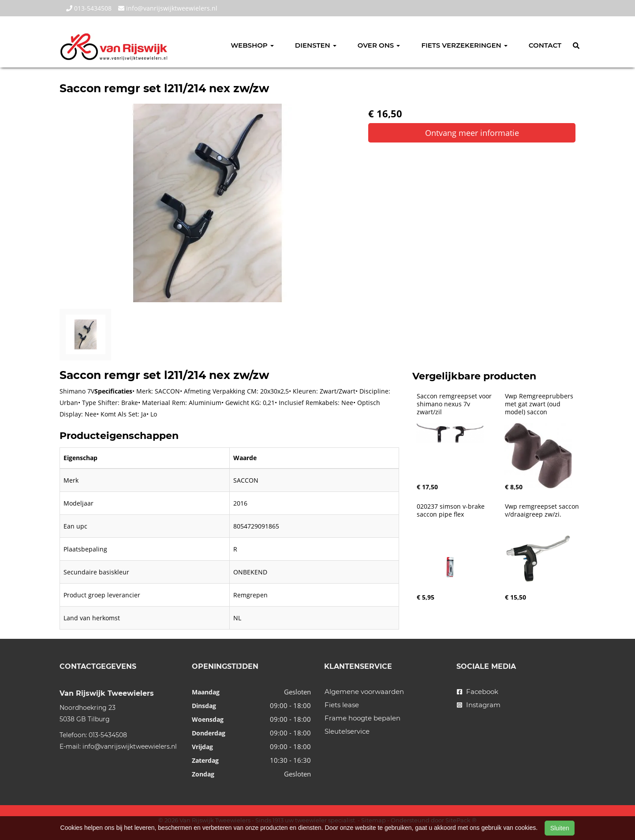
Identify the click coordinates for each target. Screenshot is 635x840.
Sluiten (560, 828)
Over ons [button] (379, 45)
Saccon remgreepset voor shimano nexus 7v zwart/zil (455, 404)
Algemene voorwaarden (364, 692)
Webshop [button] (252, 45)
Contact (545, 45)
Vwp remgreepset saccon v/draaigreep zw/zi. (543, 510)
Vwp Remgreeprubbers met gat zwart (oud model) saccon (540, 404)
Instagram (479, 705)
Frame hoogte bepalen (362, 718)
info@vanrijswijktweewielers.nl (168, 8)
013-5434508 (89, 8)
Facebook (478, 692)
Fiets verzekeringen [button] (464, 45)
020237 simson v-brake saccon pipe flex (452, 510)
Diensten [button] (316, 45)
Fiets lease (342, 705)
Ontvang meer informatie (472, 133)
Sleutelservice (347, 731)
